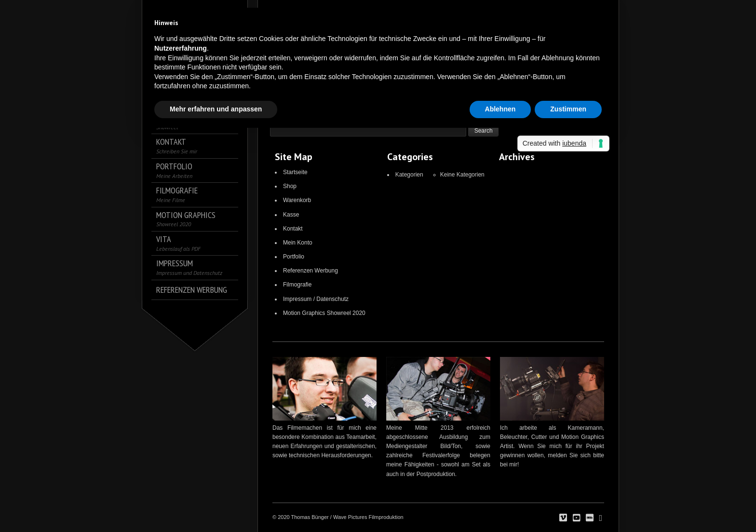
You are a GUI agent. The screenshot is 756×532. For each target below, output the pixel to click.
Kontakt (293, 229)
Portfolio (294, 257)
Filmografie (297, 285)
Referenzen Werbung (310, 271)
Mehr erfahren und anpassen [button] (216, 109)
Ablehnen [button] (500, 109)
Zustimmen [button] (568, 109)
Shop (290, 186)
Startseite (295, 172)
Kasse (291, 215)
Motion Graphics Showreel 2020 (324, 313)
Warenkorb (297, 200)
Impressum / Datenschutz (316, 299)
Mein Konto (298, 243)
